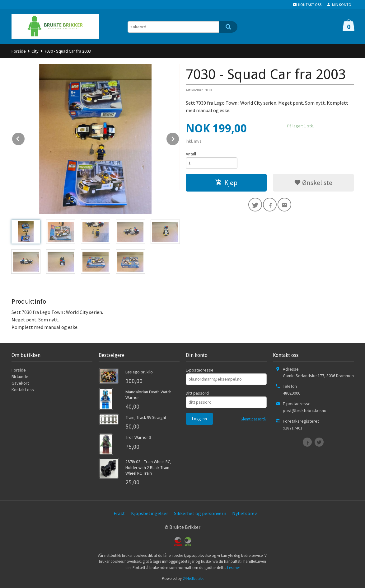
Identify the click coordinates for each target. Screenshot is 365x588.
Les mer (234, 568)
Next (179, 138)
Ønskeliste (313, 183)
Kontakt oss (23, 390)
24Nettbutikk (193, 579)
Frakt (119, 513)
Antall (191, 154)
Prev (25, 138)
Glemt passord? (254, 419)
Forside (19, 51)
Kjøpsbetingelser (150, 513)
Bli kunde (20, 377)
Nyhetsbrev (244, 513)
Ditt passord (197, 393)
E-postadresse (200, 370)
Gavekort (20, 383)
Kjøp (226, 183)
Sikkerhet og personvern (200, 513)
